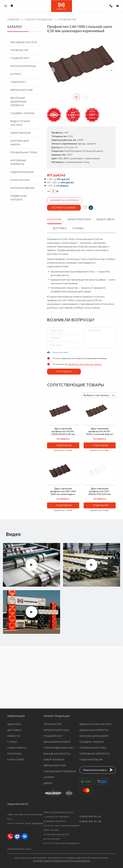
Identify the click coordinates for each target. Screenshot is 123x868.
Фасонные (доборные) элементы (18, 102)
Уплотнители (20, 180)
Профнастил (19, 50)
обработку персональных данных (85, 364)
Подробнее (64, 445)
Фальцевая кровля (57, 742)
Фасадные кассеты (24, 42)
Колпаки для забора (19, 143)
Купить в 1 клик (63, 450)
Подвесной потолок (18, 198)
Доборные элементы (94, 730)
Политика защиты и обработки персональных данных (62, 861)
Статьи (12, 742)
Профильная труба (24, 152)
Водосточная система (20, 123)
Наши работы (17, 748)
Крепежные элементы (18, 162)
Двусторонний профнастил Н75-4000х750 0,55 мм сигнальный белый (100, 493)
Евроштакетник (22, 90)
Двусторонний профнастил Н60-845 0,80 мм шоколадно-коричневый (63, 493)
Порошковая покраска (60, 771)
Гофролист (18, 82)
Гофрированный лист (59, 748)
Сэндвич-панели (22, 113)
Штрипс (16, 74)
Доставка (14, 730)
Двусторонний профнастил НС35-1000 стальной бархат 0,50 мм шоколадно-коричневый (100, 434)
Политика (15, 754)
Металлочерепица (23, 66)
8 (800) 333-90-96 (90, 821)
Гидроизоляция (22, 172)
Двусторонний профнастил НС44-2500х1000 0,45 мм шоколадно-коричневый (63, 434)
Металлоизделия (22, 188)
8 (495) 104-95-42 (90, 816)
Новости (14, 736)
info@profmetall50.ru (19, 849)
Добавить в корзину (65, 200)
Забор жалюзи (21, 133)
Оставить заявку (64, 208)
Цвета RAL (14, 724)
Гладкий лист (20, 58)
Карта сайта (16, 760)
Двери (48, 783)
